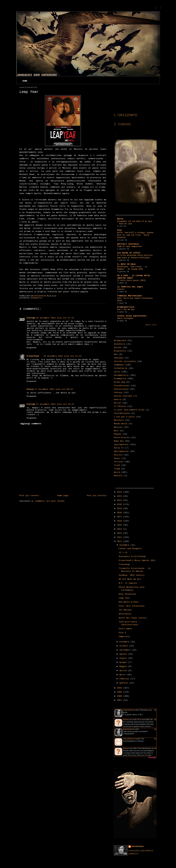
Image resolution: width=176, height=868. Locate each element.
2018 (120, 513)
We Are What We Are (130, 579)
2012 (120, 537)
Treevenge (124, 564)
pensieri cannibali (128, 244)
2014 (120, 529)
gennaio (124, 683)
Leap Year (124, 598)
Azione (118, 348)
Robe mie (119, 441)
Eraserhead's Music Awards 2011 (137, 560)
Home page (63, 496)
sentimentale (121, 445)
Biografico (120, 351)
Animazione (120, 341)
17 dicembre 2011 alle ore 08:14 (54, 389)
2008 (120, 696)
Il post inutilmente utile (129, 410)
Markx (120, 219)
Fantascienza (121, 389)
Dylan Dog (119, 382)
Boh (116, 354)
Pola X (122, 633)
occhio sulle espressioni (132, 316)
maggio (124, 666)
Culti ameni (126, 629)
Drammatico (37, 298)
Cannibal (119, 358)
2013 (120, 533)
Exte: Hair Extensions (132, 606)
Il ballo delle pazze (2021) (132, 281)
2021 (120, 500)
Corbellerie (121, 368)
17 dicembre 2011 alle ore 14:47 (55, 404)
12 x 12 (123, 553)
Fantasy (118, 393)
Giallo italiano (123, 396)
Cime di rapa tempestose (129, 247)
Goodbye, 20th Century (132, 575)
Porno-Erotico (122, 438)
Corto (117, 372)
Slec (120, 230)
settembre (126, 650)
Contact (121, 289)
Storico (118, 455)
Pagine (118, 434)
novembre (125, 642)
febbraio (125, 679)
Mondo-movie (121, 424)
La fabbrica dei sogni (130, 287)
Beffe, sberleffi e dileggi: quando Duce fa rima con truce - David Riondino (135, 235)
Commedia (119, 365)
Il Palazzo (120, 406)
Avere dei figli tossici (133, 618)
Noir (116, 431)
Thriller (119, 462)
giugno (124, 662)
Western (118, 476)
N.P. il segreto (128, 583)
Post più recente (29, 496)
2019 (120, 509)
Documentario (121, 375)
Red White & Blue (129, 602)
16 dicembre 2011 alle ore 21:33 (62, 356)
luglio (124, 658)
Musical (118, 427)
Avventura (119, 344)
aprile (124, 671)
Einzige (31, 318)
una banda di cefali (129, 253)
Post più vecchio (97, 496)
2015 (120, 525)
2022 (120, 496)
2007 (120, 700)
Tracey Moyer (128, 739)
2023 (120, 492)
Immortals (124, 637)
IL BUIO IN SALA (126, 264)
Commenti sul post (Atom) (50, 501)
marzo (123, 675)
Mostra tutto (151, 325)
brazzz (30, 389)
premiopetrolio (126, 307)
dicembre (125, 545)
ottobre (124, 646)
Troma (117, 469)
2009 (120, 692)
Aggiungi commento (31, 424)
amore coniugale (125, 318)
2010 (120, 688)
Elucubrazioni (122, 386)
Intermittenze (122, 413)
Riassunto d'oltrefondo (132, 557)
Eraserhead (33, 356)
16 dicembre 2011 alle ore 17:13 (55, 318)
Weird (117, 472)
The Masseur (126, 610)
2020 (120, 504)
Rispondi (32, 348)
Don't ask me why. (126, 310)
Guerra (118, 400)
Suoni (117, 458)
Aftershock (125, 614)
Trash (117, 465)
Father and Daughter (130, 549)
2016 (120, 521)
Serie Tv (119, 448)
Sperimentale (121, 451)
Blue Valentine (127, 594)
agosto (124, 654)
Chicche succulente (125, 361)
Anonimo (126, 720)
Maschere (119, 420)
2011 (120, 541)
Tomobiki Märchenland (129, 296)
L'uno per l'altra (124, 417)
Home (25, 81)
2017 (120, 517)
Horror (118, 403)
